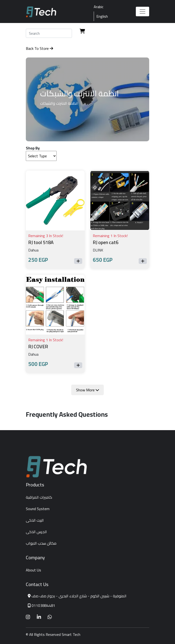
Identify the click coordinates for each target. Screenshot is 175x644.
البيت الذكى (35, 520)
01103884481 (43, 605)
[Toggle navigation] (142, 11)
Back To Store (39, 48)
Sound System (38, 509)
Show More (87, 390)
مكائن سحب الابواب (41, 543)
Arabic (99, 7)
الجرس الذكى (36, 532)
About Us (33, 570)
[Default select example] (41, 156)
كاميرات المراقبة (39, 497)
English (102, 16)
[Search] (49, 33)
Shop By (33, 148)
